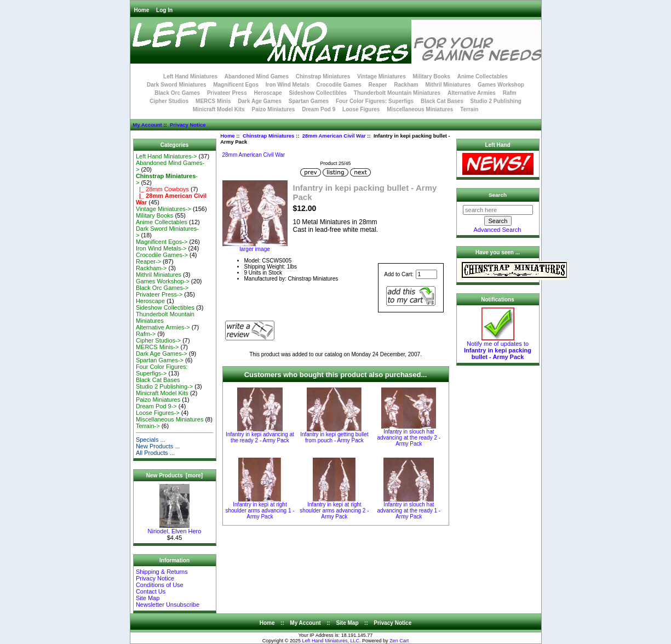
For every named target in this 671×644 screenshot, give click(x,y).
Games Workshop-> (163, 281)
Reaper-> (148, 261)
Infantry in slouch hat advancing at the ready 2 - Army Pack (409, 438)
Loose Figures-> (158, 413)
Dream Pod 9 (319, 109)
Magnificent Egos (236, 85)
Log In (164, 10)
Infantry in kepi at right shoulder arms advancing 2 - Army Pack (334, 511)
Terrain (469, 109)
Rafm (510, 93)
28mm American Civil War (334, 136)
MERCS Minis (213, 101)
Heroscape (268, 93)
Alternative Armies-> (163, 327)
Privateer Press (227, 93)
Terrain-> (148, 426)
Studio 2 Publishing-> (164, 386)
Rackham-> (151, 268)
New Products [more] (174, 475)
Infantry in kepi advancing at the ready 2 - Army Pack (260, 437)
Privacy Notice (188, 125)
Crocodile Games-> (162, 255)
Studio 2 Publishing (496, 101)
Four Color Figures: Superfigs (375, 101)
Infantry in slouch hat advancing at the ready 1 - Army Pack (409, 511)
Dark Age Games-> (162, 354)
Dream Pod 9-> (156, 406)
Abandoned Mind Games (257, 76)
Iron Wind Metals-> (161, 248)
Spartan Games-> (160, 360)
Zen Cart (399, 641)
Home (142, 10)
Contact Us (151, 591)
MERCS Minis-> (157, 347)
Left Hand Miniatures (190, 76)
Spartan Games (309, 101)
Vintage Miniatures (382, 76)
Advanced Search (498, 230)
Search (498, 195)
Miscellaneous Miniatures (420, 109)
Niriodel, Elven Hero (175, 528)
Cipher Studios (169, 101)
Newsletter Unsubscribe (168, 605)
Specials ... (151, 440)
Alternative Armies (472, 93)
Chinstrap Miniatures (269, 136)
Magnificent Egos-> (162, 242)
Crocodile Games (339, 85)
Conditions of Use (160, 585)
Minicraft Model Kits (219, 109)
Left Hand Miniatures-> (167, 156)
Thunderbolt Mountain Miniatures (397, 93)
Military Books (432, 76)
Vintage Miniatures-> (164, 209)
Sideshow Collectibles (318, 93)
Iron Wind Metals (288, 85)
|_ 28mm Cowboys (162, 189)
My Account (147, 125)
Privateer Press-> (159, 294)
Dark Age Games (260, 101)
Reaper (378, 85)
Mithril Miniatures (448, 85)
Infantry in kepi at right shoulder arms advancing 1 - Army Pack (260, 511)
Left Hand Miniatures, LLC (331, 641)
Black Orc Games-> (162, 288)
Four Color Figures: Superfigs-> (162, 370)
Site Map (148, 598)
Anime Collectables (483, 76)
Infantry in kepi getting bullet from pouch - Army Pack (334, 437)
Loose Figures (361, 109)
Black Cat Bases (442, 101)
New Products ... (158, 446)
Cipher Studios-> (158, 340)
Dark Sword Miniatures (176, 85)
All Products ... (155, 453)
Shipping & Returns (162, 572)
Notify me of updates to (498, 347)
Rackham (406, 85)
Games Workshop (501, 85)
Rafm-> (146, 334)
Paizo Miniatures (273, 109)
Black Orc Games (177, 93)
